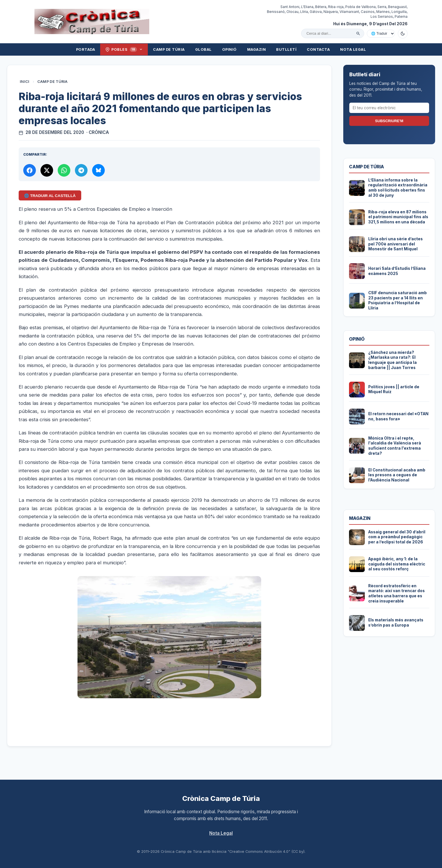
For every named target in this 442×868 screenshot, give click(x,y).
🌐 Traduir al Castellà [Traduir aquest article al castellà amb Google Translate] (50, 196)
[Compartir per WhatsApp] (64, 170)
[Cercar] (358, 34)
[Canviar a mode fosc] (403, 34)
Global (203, 49)
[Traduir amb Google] (381, 34)
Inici (25, 82)
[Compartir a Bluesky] (98, 170)
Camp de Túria (169, 49)
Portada (86, 49)
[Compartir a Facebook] (30, 170)
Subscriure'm (389, 121)
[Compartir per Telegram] (81, 170)
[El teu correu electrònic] (389, 108)
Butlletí (286, 49)
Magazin (257, 49)
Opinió (229, 49)
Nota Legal (353, 49)
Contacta (318, 49)
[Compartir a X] (47, 170)
